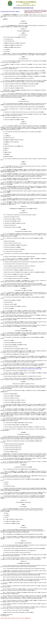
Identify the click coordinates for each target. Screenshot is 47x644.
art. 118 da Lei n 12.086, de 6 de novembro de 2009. (31, 369)
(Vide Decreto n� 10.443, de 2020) (8, 11)
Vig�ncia (17, 11)
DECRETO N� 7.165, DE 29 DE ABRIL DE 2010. (24, 8)
